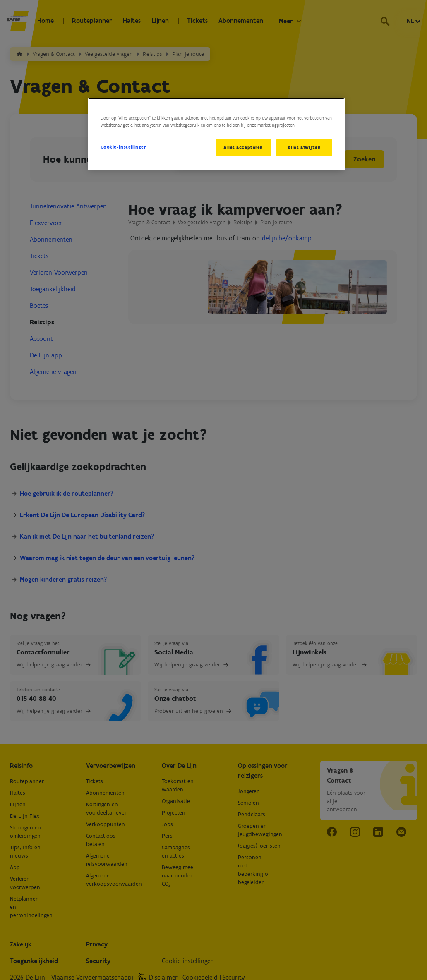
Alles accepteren (242, 147)
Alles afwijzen (304, 147)
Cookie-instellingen (124, 147)
